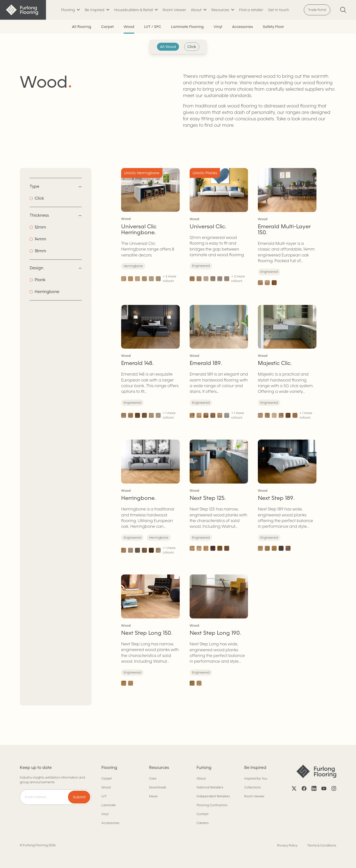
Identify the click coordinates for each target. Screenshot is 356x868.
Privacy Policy (287, 845)
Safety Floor (273, 27)
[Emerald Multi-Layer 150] (287, 227)
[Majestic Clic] (287, 362)
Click (192, 47)
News (153, 796)
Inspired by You (256, 778)
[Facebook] (304, 788)
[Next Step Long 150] (150, 630)
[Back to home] (23, 10)
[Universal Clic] (219, 227)
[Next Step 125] (219, 497)
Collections (253, 787)
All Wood (168, 47)
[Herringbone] (150, 497)
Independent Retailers (213, 796)
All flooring (82, 27)
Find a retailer (251, 10)
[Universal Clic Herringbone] (150, 227)
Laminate (109, 805)
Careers (203, 823)
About (201, 778)
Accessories (243, 27)
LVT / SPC (153, 27)
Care (153, 778)
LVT (104, 796)
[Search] (343, 10)
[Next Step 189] (287, 497)
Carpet (107, 27)
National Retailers (210, 787)
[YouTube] (324, 788)
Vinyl (218, 27)
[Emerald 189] (219, 362)
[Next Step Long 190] (219, 630)
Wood (129, 27)
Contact (202, 814)
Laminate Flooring (187, 27)
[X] (294, 788)
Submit (79, 797)
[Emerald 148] (150, 362)
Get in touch (278, 10)
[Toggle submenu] (70, 10)
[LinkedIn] (314, 788)
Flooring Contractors (212, 805)
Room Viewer (174, 10)
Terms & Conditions (322, 845)
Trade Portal (317, 10)
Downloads (158, 787)
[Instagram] (334, 788)
